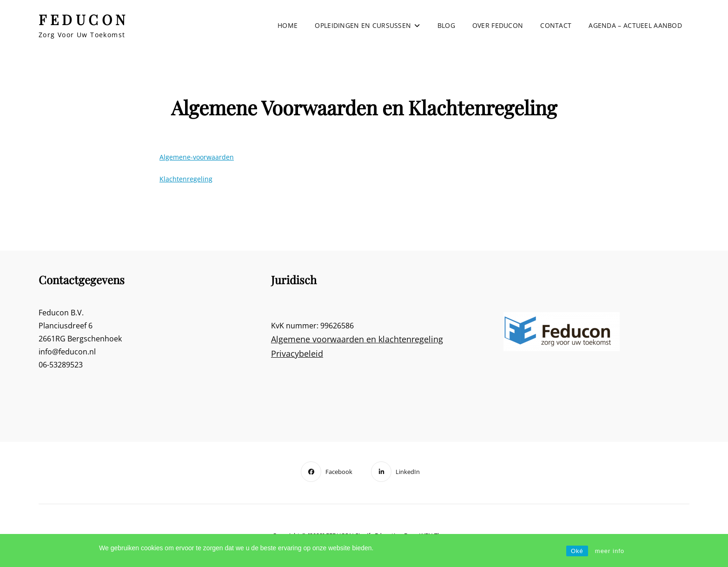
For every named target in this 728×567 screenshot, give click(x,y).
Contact (556, 25)
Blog (446, 25)
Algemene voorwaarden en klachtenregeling (357, 339)
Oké (577, 551)
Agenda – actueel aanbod (635, 25)
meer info (610, 551)
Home (288, 25)
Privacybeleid (297, 354)
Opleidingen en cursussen (363, 25)
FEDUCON (84, 20)
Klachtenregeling (186, 179)
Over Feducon (498, 25)
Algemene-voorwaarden (197, 157)
